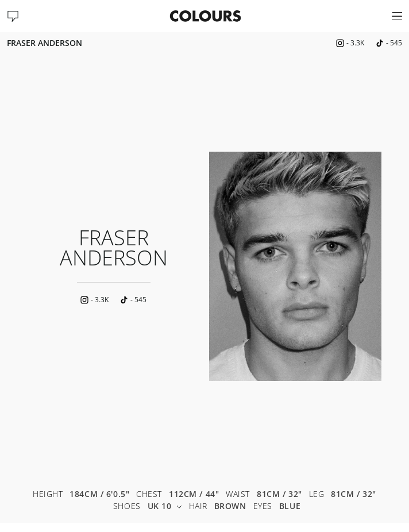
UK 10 (165, 506)
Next (392, 266)
